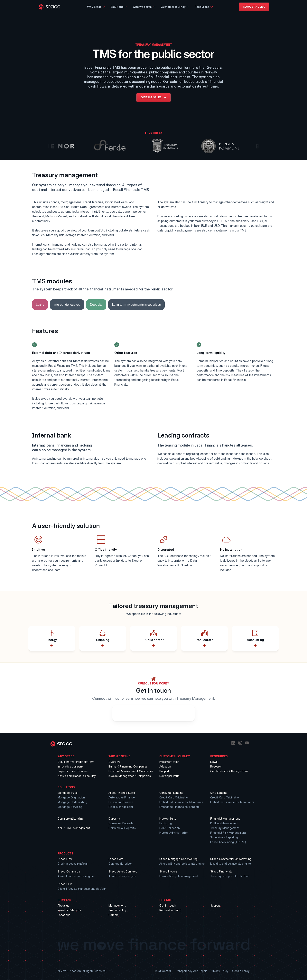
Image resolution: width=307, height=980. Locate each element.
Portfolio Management (224, 823)
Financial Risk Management (228, 833)
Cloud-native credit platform (76, 762)
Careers (113, 915)
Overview (114, 762)
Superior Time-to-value (73, 771)
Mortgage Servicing (70, 807)
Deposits (114, 819)
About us (63, 905)
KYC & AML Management (74, 828)
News (214, 762)
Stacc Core (116, 859)
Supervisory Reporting (224, 837)
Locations (64, 915)
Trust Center (163, 971)
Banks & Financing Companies (128, 766)
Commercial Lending (71, 819)
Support (164, 771)
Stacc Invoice (168, 871)
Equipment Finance (121, 802)
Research (216, 766)
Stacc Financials (221, 871)
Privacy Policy (219, 971)
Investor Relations (69, 910)
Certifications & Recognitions (229, 771)
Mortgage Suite (68, 793)
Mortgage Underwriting (72, 802)
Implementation (169, 762)
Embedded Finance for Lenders (179, 807)
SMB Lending (219, 793)
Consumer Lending (171, 793)
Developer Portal (170, 776)
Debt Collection (170, 828)
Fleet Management (121, 807)
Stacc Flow (65, 859)
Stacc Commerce (69, 871)
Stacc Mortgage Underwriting (179, 859)
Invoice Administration (174, 833)
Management (117, 905)
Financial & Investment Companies (131, 771)
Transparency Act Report (191, 971)
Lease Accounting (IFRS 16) (228, 842)
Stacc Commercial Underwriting (231, 859)
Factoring (166, 823)
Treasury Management (225, 828)
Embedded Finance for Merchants (181, 802)
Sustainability (117, 910)
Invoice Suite (168, 819)
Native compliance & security (77, 776)
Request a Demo (170, 910)
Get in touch (168, 905)
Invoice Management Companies (130, 776)
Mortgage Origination (71, 797)
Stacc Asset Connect (123, 871)
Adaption (165, 766)
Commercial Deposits (122, 828)
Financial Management (225, 819)
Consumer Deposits (121, 823)
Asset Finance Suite (122, 793)
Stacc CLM (65, 884)
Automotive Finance (122, 797)
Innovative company (70, 766)
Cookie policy (241, 971)
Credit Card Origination (174, 797)
